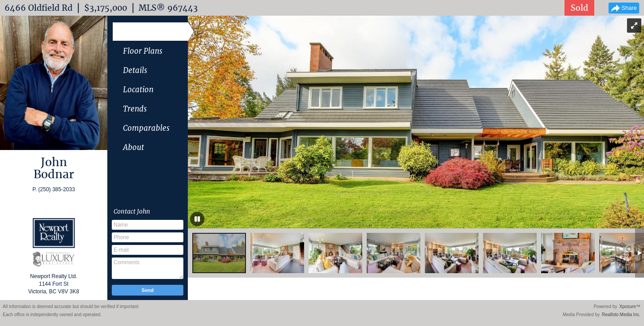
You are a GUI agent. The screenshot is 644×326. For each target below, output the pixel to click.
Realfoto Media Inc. (621, 315)
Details (135, 70)
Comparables (146, 128)
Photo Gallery (147, 32)
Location (138, 90)
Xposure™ (630, 307)
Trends (135, 109)
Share (629, 8)
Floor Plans (143, 51)
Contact (132, 211)
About (133, 147)
